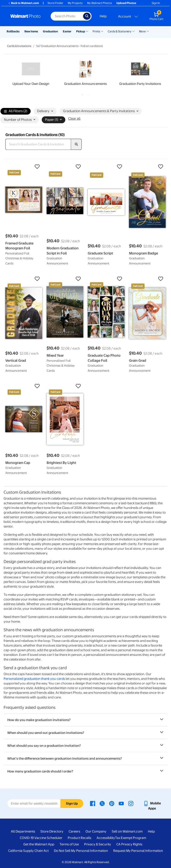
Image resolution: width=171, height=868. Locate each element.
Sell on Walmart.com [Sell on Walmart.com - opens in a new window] (127, 831)
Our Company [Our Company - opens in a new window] (96, 831)
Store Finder (55, 3)
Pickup (81, 31)
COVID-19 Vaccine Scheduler (41, 838)
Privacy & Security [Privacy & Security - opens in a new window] (98, 844)
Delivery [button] (45, 111)
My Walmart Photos (99, 3)
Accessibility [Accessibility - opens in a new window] (106, 838)
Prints (96, 31)
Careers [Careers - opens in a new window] (74, 831)
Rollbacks (13, 31)
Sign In (156, 3)
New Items (31, 31)
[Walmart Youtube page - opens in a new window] (121, 803)
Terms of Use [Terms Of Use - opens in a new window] (69, 844)
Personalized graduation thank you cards (34, 679)
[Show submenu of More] (148, 31)
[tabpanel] (31, 74)
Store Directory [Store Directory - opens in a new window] (52, 831)
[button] (24, 167)
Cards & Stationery (120, 31)
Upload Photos (126, 3)
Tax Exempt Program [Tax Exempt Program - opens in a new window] (131, 838)
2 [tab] (88, 94)
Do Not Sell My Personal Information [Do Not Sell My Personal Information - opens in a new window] (81, 851)
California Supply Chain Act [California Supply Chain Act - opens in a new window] (28, 851)
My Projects (75, 3)
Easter (67, 31)
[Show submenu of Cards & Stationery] (133, 31)
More (142, 31)
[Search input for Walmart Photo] (67, 16)
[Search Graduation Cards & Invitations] (38, 144)
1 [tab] (81, 94)
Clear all (74, 119)
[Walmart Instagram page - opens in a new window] (131, 803)
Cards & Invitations (19, 46)
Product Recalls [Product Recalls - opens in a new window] (80, 838)
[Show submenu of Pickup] (87, 31)
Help (103, 16)
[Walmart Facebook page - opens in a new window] (93, 803)
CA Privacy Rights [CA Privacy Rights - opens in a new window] (129, 844)
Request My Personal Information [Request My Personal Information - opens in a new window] (138, 851)
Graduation (50, 31)
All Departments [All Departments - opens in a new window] (23, 831)
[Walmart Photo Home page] (26, 16)
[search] (76, 144)
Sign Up (72, 803)
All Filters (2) (16, 111)
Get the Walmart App (39, 844)
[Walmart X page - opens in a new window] (102, 803)
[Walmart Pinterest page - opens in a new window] (112, 803)
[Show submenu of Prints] (102, 31)
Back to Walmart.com (23, 3)
